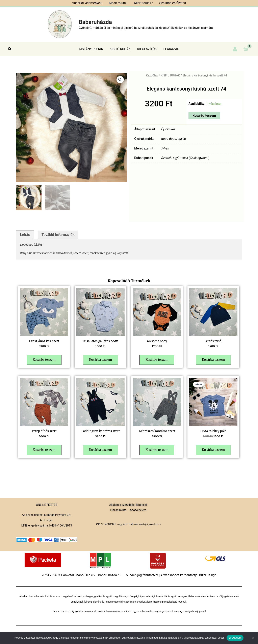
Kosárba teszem (204, 116)
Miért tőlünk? (143, 3)
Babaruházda (95, 22)
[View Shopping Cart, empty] (246, 49)
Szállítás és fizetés (172, 3)
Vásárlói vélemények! (87, 3)
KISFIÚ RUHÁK (120, 49)
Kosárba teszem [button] (44, 361)
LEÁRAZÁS (171, 49)
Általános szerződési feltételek (128, 505)
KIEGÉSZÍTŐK (147, 49)
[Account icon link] (235, 49)
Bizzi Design (208, 575)
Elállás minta (118, 510)
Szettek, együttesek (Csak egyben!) (185, 158)
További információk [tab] (58, 235)
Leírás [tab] (25, 235)
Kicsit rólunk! (118, 3)
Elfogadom (235, 638)
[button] (10, 49)
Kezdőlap (152, 75)
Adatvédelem (138, 510)
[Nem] (253, 638)
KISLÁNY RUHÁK (91, 49)
